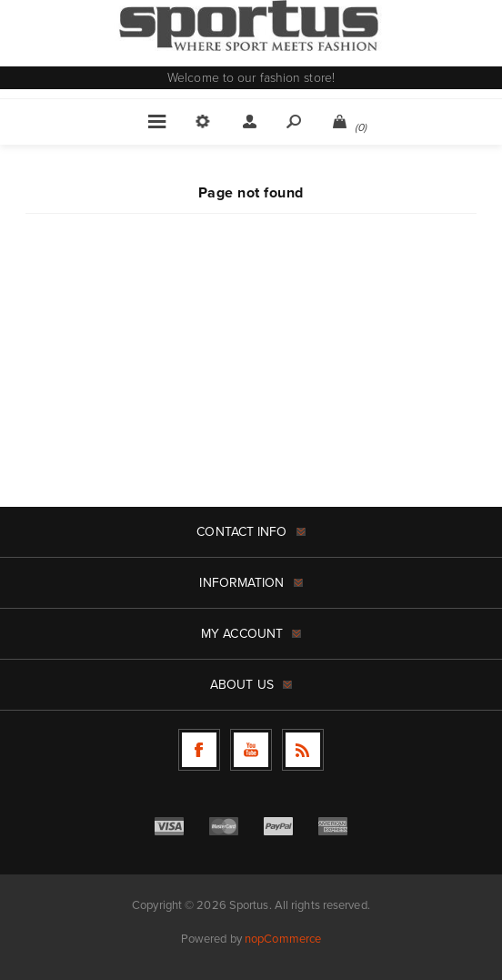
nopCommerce (283, 939)
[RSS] (303, 750)
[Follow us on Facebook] (199, 750)
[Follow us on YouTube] (251, 750)
